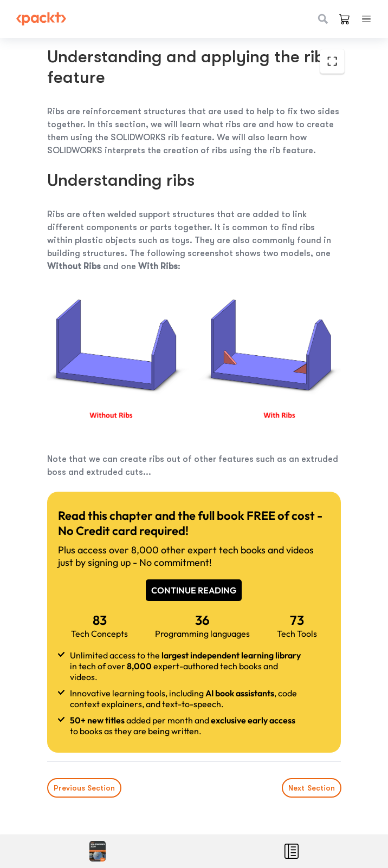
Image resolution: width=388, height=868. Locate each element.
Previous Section (84, 788)
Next (311, 788)
